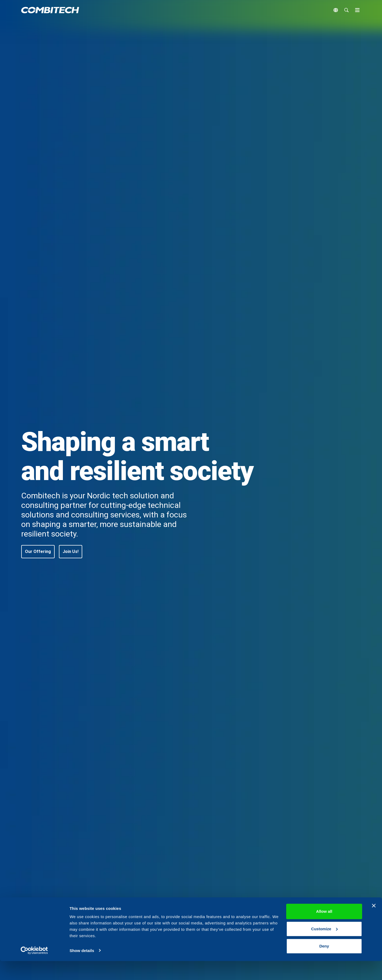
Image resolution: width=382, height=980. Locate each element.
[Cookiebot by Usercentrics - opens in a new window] (34, 970)
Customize (324, 948)
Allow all (324, 931)
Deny (324, 965)
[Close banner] (374, 925)
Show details (82, 970)
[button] (38, 552)
